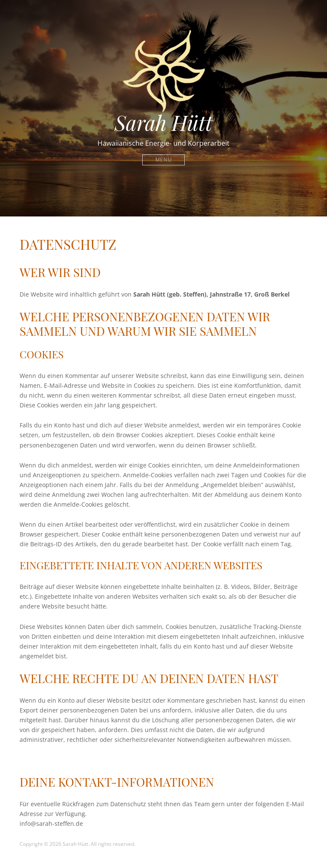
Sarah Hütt (163, 122)
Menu (164, 160)
